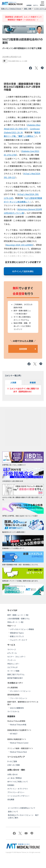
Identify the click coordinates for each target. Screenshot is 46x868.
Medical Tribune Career (19, 743)
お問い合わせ (13, 774)
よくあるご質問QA (15, 778)
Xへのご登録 (12, 761)
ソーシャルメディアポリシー (18, 796)
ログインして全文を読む (23, 271)
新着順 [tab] (33, 382)
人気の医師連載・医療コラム (19, 619)
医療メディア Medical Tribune (11, 9)
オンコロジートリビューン (20, 691)
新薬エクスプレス (17, 636)
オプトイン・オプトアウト (18, 789)
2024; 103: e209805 (19, 245)
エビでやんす (13, 667)
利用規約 (11, 785)
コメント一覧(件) (13, 375)
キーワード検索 (13, 671)
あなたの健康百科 (17, 708)
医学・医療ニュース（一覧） (18, 615)
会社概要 (11, 799)
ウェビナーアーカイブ (19, 640)
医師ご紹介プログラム (16, 674)
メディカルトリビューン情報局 (22, 629)
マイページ (12, 649)
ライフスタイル (13, 711)
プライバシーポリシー (16, 792)
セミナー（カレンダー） (17, 657)
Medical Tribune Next (18, 752)
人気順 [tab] (13, 382)
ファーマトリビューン (19, 698)
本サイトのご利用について (18, 782)
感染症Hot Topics (17, 633)
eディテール (12, 653)
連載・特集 (28, 9)
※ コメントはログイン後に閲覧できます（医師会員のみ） (23, 390)
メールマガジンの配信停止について (22, 808)
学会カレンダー (13, 664)
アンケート (12, 660)
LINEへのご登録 (13, 765)
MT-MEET (14, 734)
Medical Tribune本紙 (18, 725)
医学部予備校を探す (15, 678)
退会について (13, 811)
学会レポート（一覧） (16, 622)
